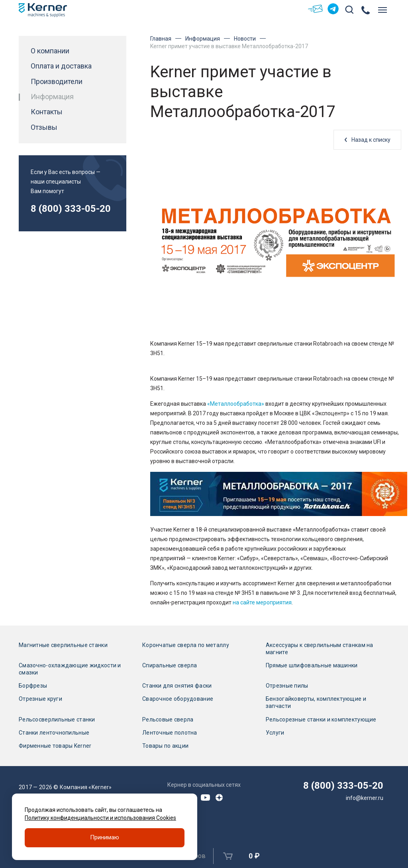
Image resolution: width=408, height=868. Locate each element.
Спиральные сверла (170, 665)
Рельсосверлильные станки (57, 719)
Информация (203, 39)
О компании (50, 51)
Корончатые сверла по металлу (186, 645)
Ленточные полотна (170, 733)
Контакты (47, 112)
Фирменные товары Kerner (55, 746)
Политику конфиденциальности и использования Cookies (100, 818)
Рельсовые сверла (168, 719)
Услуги (275, 733)
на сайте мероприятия (262, 602)
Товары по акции (165, 746)
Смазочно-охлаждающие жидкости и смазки (70, 669)
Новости (245, 39)
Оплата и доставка (61, 66)
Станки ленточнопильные (54, 733)
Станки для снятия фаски (177, 686)
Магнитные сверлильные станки (63, 645)
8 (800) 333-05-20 (71, 209)
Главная (161, 39)
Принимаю (105, 838)
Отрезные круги (40, 699)
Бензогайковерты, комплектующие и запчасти (316, 702)
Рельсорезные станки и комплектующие (321, 719)
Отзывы (44, 127)
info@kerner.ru (365, 798)
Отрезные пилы (287, 686)
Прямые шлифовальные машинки (312, 665)
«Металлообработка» (236, 404)
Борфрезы (33, 686)
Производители (57, 82)
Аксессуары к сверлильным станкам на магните (320, 649)
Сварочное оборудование (178, 699)
